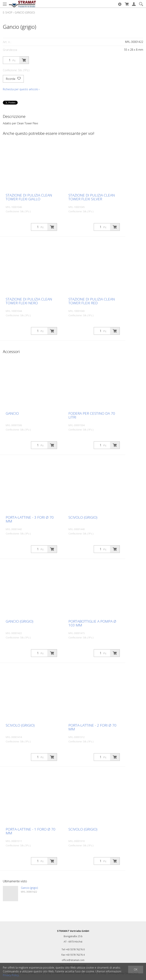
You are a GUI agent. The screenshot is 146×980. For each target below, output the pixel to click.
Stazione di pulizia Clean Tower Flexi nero (29, 301)
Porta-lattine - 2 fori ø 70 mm (92, 727)
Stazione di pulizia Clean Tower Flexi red (92, 301)
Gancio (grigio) (25, 12)
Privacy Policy (11, 975)
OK (136, 969)
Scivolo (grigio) (83, 517)
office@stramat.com (73, 960)
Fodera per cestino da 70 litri (92, 415)
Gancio (12, 413)
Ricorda (13, 79)
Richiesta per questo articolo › (21, 89)
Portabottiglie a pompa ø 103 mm (92, 623)
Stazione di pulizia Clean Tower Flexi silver (92, 197)
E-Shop (8, 12)
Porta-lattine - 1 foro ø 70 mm (31, 831)
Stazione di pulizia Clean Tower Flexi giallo (29, 197)
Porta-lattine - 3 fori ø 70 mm (30, 519)
